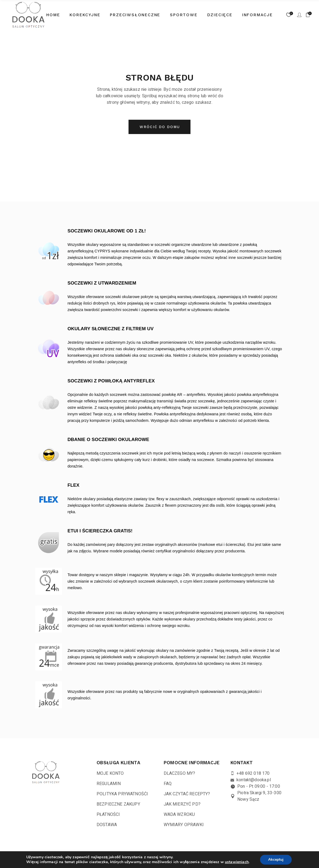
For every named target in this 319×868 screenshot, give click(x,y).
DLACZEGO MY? (180, 773)
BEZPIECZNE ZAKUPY (118, 804)
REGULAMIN (109, 784)
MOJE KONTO (110, 773)
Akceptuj (276, 859)
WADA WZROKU (179, 814)
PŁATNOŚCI (108, 814)
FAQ (168, 784)
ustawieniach (237, 862)
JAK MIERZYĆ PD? (182, 804)
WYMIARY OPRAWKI (184, 825)
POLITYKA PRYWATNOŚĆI (122, 794)
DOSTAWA (107, 825)
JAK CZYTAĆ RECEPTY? (187, 794)
